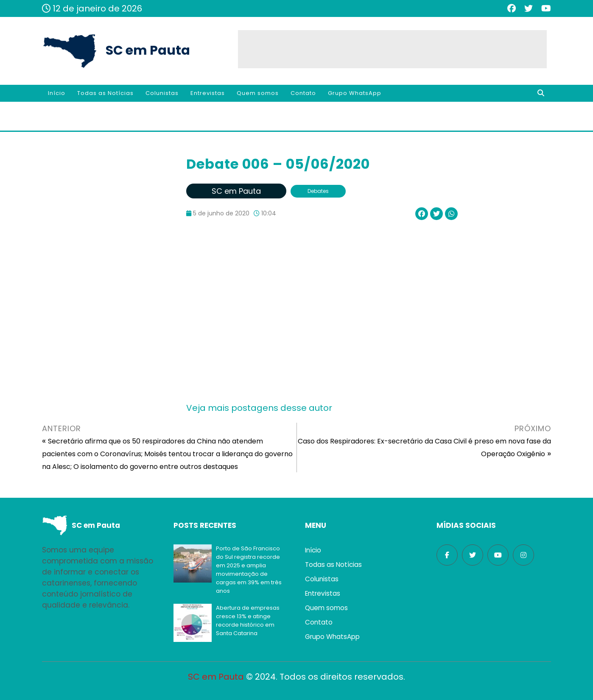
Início (57, 93)
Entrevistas (208, 93)
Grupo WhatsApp (355, 93)
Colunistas (162, 93)
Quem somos (258, 93)
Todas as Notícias (105, 93)
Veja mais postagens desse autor (259, 408)
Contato (303, 93)
